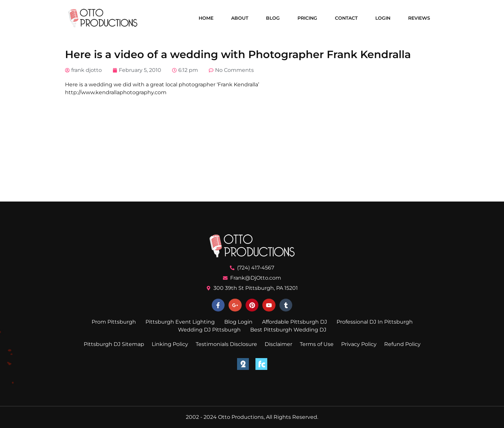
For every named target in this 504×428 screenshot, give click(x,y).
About (240, 18)
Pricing (307, 18)
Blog (273, 18)
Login (383, 18)
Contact (346, 18)
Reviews (419, 18)
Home (206, 18)
